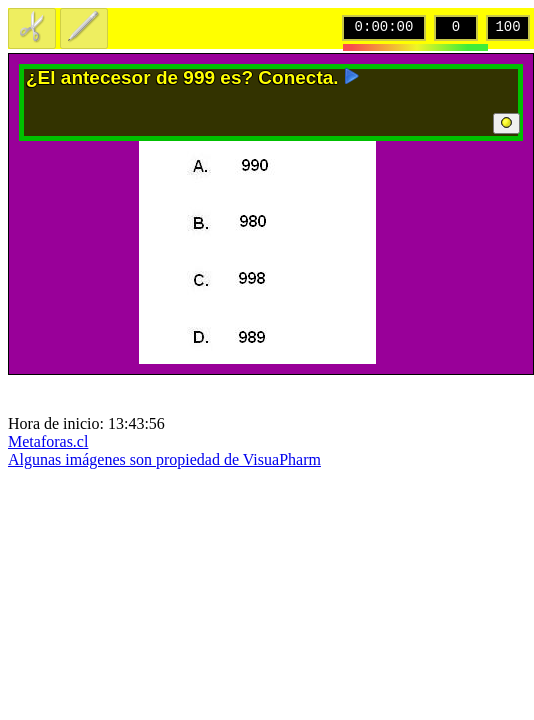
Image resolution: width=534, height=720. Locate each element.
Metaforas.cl (48, 441)
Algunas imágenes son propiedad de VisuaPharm (164, 459)
